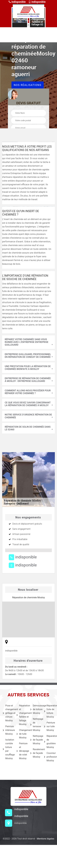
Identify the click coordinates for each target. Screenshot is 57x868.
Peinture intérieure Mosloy (8, 730)
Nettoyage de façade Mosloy (35, 740)
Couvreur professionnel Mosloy (49, 757)
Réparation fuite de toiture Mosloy (49, 711)
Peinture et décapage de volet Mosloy (22, 751)
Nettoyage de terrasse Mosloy (35, 725)
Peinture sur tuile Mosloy (49, 726)
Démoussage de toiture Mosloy (35, 709)
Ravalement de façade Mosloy (35, 753)
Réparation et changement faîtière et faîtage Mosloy (22, 715)
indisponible (17, 2)
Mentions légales (45, 839)
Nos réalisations (28, 85)
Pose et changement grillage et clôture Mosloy (8, 713)
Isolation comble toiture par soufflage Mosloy (8, 749)
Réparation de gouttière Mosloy (49, 742)
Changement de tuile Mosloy (22, 734)
